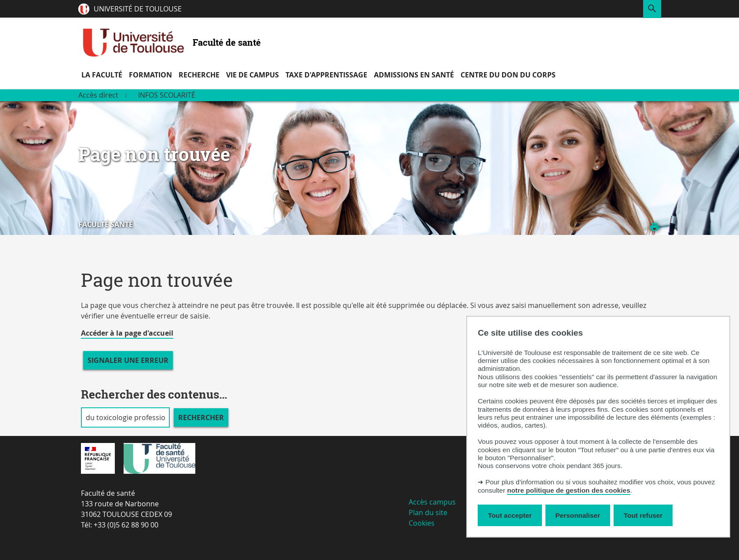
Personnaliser (578, 515)
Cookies (422, 523)
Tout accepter (510, 515)
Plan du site (428, 512)
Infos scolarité (167, 95)
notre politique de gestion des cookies (569, 490)
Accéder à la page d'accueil (127, 333)
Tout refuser (643, 515)
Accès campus (432, 502)
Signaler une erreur (128, 360)
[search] (125, 417)
